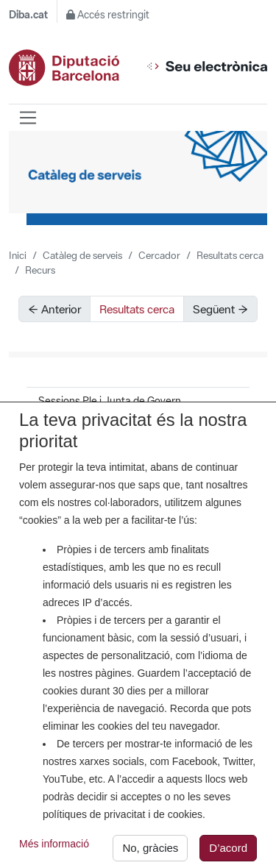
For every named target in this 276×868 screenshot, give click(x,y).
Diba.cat (28, 15)
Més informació (54, 847)
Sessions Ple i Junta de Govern (110, 401)
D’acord (228, 851)
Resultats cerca (230, 255)
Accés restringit (108, 15)
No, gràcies (150, 851)
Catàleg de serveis (82, 255)
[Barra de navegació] (28, 118)
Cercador (159, 255)
